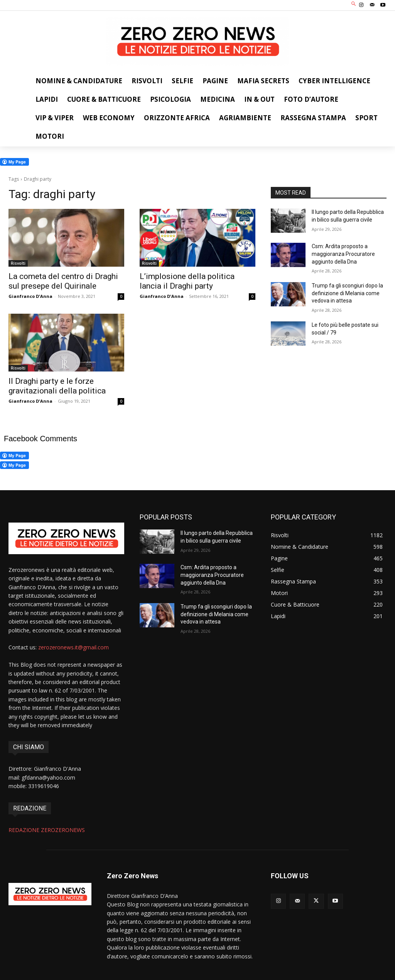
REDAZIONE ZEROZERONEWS (47, 830)
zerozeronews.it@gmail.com (73, 647)
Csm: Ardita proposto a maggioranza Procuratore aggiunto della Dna (343, 254)
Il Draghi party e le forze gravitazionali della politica (57, 386)
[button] (354, 4)
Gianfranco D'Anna (30, 296)
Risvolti (18, 263)
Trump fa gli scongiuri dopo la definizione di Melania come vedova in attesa (347, 293)
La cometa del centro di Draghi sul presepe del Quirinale (63, 281)
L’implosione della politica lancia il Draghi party (187, 281)
